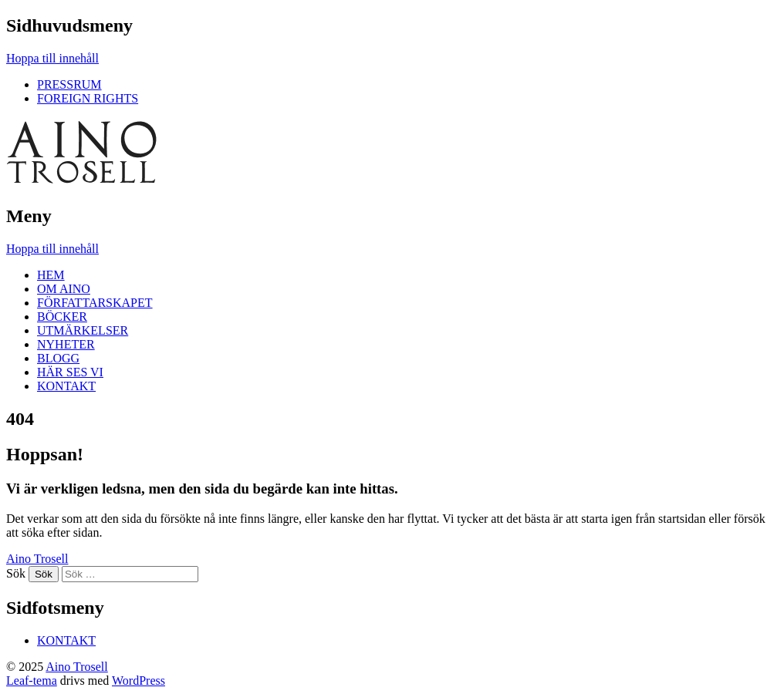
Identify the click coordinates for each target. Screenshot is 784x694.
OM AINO (64, 289)
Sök (16, 573)
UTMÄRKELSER (83, 330)
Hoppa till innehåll (52, 58)
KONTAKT (66, 386)
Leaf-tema (32, 681)
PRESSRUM (69, 84)
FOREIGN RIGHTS (88, 98)
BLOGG (58, 358)
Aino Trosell (37, 559)
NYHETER (66, 344)
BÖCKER (62, 317)
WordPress (139, 681)
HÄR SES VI (70, 372)
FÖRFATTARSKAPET (95, 303)
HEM (51, 275)
